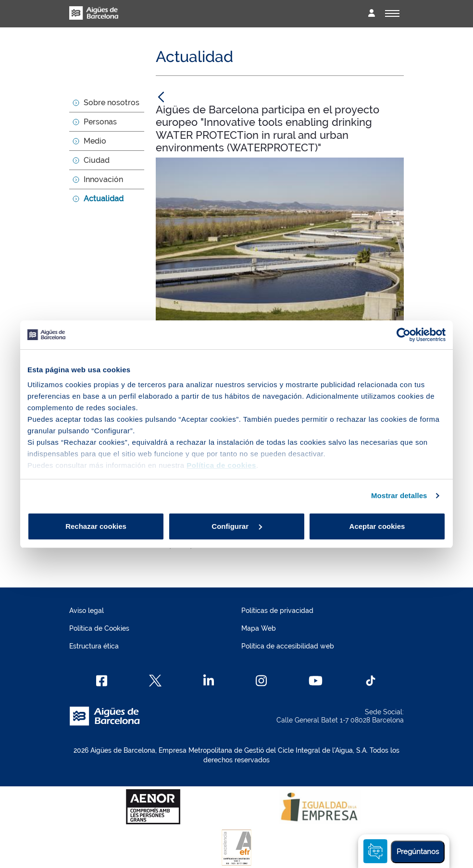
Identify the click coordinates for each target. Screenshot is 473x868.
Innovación (103, 179)
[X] (155, 681)
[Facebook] (102, 681)
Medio (95, 141)
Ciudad (97, 160)
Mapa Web (259, 628)
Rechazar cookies (96, 526)
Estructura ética (94, 646)
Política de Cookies (99, 628)
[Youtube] (316, 681)
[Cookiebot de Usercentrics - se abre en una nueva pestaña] (404, 335)
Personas (100, 122)
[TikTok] (371, 681)
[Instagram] (261, 681)
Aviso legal (87, 611)
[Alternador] (392, 13)
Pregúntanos (418, 852)
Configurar (237, 526)
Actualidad (104, 199)
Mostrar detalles (399, 495)
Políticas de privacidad (277, 611)
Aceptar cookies (377, 526)
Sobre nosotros (112, 103)
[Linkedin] (209, 681)
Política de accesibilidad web (288, 646)
